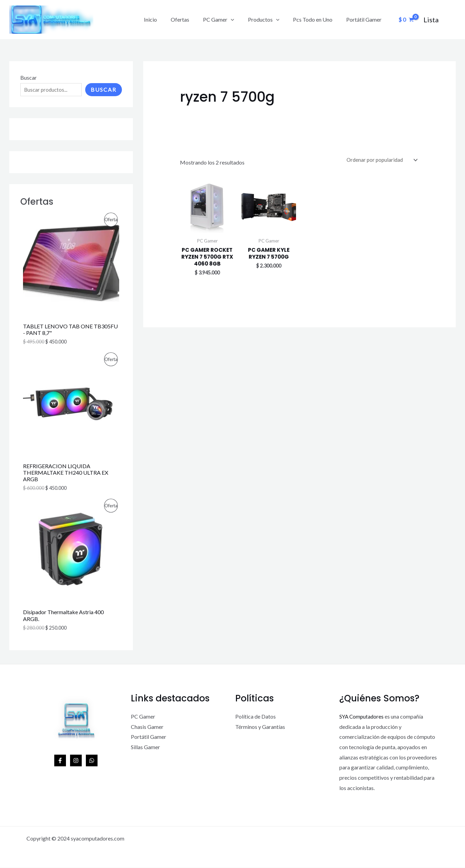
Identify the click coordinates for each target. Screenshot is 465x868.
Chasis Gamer (147, 727)
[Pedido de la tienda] (380, 160)
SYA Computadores (362, 717)
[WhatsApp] (92, 761)
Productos (271, 20)
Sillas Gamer (145, 747)
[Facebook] (60, 761)
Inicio (166, 19)
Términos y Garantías (260, 727)
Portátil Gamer (365, 19)
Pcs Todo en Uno (317, 19)
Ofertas (192, 19)
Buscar (29, 77)
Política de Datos (256, 717)
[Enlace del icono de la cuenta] (431, 19)
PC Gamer (228, 20)
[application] (240, 20)
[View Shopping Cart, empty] (406, 20)
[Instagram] (76, 761)
